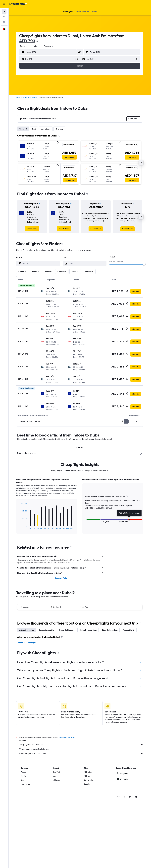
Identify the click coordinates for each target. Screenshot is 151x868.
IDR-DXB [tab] (80, 447)
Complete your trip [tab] (47, 630)
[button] (4, 4)
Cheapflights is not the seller (81, 744)
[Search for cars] (4, 17)
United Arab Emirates (30, 97)
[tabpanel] (80, 508)
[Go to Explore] (4, 22)
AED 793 (27, 41)
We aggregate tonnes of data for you (81, 749)
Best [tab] (34, 129)
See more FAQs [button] (61, 578)
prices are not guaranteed (67, 737)
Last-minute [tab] (46, 129)
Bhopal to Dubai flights (27, 643)
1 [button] (126, 421)
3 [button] (136, 421)
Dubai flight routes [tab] (67, 630)
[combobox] (49, 46)
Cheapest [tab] (23, 129)
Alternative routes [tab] (27, 630)
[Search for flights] (4, 11)
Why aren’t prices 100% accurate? (81, 753)
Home (18, 97)
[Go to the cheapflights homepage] (18, 4)
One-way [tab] (59, 129)
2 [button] (131, 421)
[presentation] (37, 41)
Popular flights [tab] (129, 630)
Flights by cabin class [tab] (88, 630)
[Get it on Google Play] (122, 773)
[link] (32, 229)
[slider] (144, 264)
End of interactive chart (19, 527)
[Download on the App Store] (122, 779)
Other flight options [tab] (110, 630)
